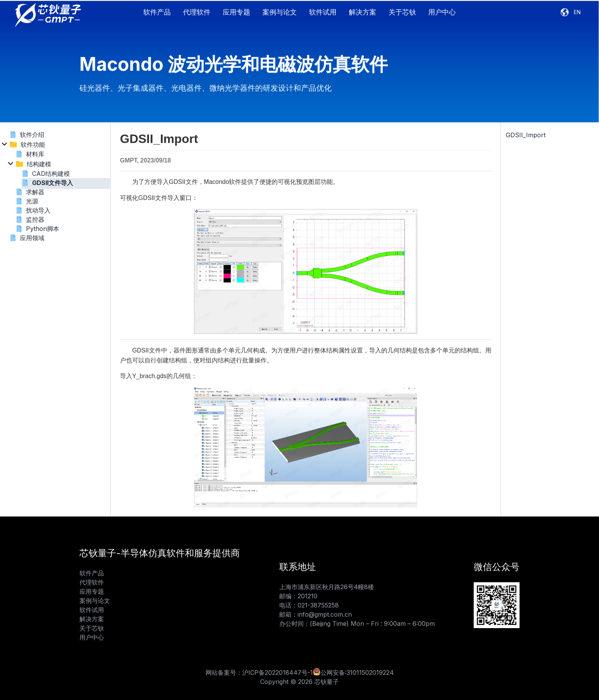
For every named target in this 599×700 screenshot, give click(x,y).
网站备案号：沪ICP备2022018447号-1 (259, 672)
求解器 (35, 192)
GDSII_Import (526, 135)
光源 (32, 201)
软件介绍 (32, 135)
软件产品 (157, 12)
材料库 (35, 154)
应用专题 (236, 12)
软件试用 (323, 12)
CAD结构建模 (51, 174)
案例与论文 (280, 12)
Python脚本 (43, 229)
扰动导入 (38, 210)
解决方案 (363, 12)
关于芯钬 (402, 12)
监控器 (35, 219)
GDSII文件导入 (53, 183)
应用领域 (32, 238)
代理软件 (197, 12)
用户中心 (442, 12)
